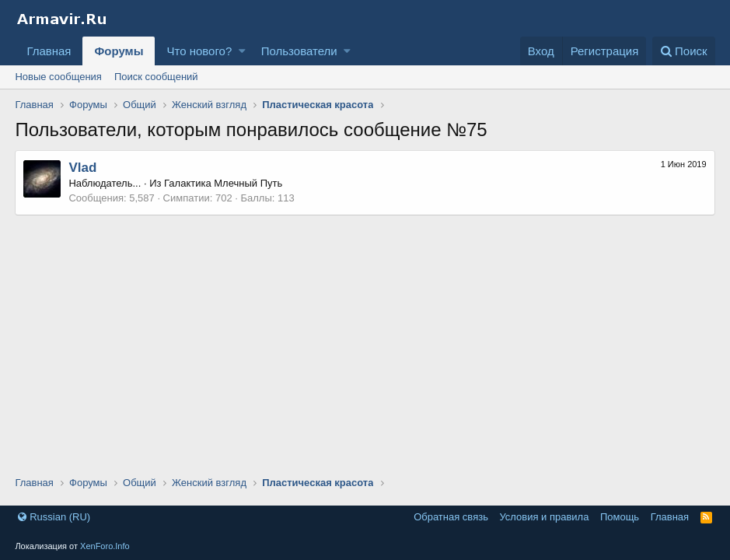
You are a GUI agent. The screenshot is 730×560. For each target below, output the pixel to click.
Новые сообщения (58, 77)
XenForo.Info (105, 546)
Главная (49, 51)
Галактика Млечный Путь (223, 183)
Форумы (119, 51)
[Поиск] (684, 51)
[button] (242, 51)
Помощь (620, 517)
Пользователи (299, 51)
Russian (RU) (54, 517)
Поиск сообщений (156, 77)
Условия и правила (544, 517)
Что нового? (199, 51)
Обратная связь (451, 517)
